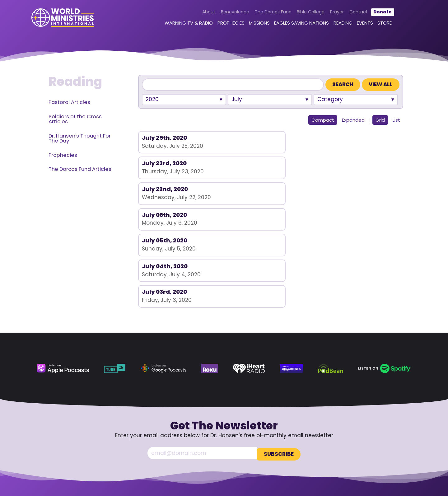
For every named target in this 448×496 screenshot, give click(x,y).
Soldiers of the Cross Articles (75, 119)
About (201, 13)
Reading (336, 24)
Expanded (353, 120)
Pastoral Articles (69, 102)
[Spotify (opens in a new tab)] (385, 278)
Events (357, 24)
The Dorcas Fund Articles (80, 169)
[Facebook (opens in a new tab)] (361, 450)
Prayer (329, 13)
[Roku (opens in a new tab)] (210, 278)
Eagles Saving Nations (294, 24)
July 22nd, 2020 (341, 138)
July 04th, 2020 (341, 163)
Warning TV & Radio (181, 24)
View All (381, 84)
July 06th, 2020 (164, 163)
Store (377, 24)
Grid (380, 120)
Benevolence (228, 13)
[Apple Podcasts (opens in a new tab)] (63, 278)
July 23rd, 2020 (252, 138)
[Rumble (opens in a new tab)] (386, 450)
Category (330, 99)
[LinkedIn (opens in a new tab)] (399, 450)
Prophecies (223, 24)
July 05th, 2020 (253, 163)
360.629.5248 (388, 433)
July (237, 99)
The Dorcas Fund (265, 13)
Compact (323, 120)
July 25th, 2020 (164, 138)
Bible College (303, 13)
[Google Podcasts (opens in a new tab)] (163, 278)
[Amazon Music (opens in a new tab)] (291, 278)
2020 (152, 99)
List (396, 120)
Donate (375, 13)
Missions (252, 24)
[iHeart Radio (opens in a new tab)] (249, 278)
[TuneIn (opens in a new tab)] (115, 278)
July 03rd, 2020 (164, 189)
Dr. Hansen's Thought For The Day (80, 138)
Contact (351, 13)
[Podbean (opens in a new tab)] (331, 278)
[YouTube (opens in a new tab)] (374, 450)
